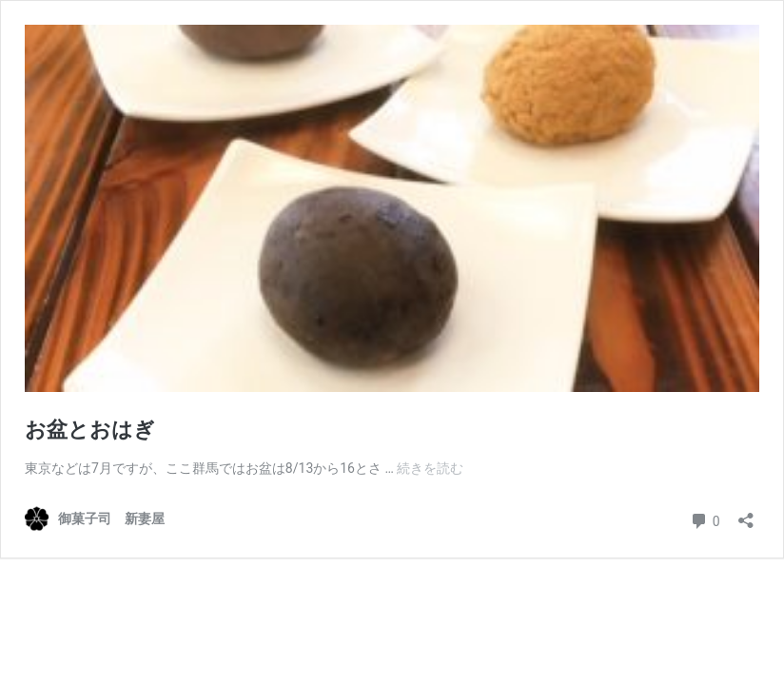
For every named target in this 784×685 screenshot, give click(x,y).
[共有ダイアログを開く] (746, 514)
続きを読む (430, 468)
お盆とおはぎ (90, 430)
